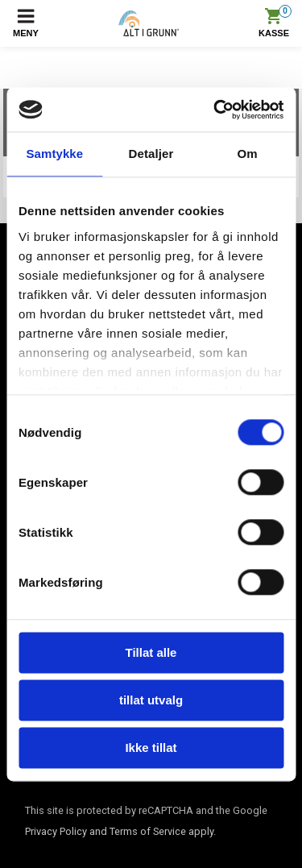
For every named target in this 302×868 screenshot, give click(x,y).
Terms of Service (148, 831)
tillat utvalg (151, 700)
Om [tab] (248, 154)
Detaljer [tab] (151, 154)
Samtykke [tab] (54, 154)
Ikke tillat (151, 748)
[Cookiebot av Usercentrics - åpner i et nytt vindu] (215, 110)
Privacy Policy (56, 831)
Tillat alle (151, 652)
